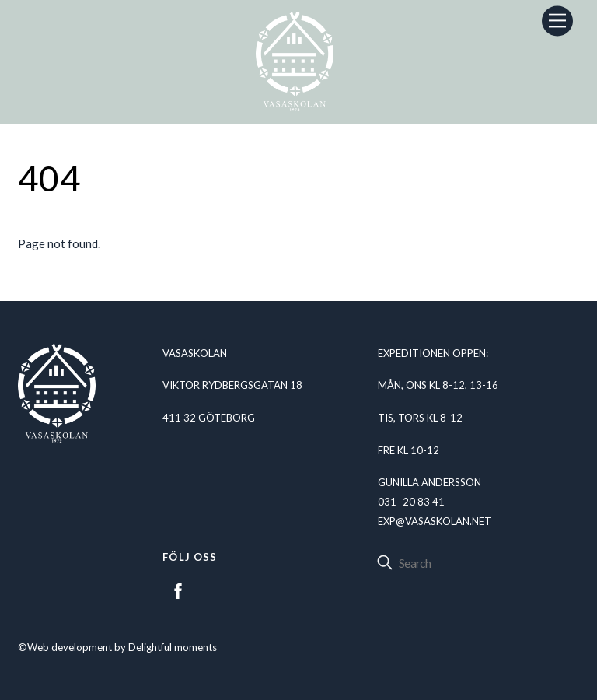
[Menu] (557, 21)
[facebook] (178, 589)
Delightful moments (173, 647)
